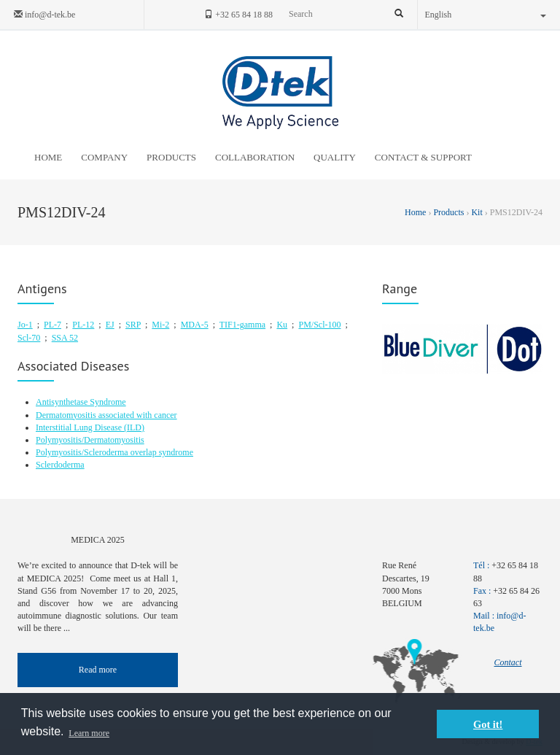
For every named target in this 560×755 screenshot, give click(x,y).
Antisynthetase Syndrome (81, 402)
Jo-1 (25, 325)
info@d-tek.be (44, 15)
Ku (282, 325)
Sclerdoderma (60, 465)
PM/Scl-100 (319, 325)
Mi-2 (160, 325)
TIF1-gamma (242, 325)
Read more (98, 670)
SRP (133, 325)
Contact (508, 662)
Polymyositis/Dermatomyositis (90, 440)
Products (448, 212)
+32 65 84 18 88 (238, 15)
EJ (110, 325)
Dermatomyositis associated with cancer (106, 415)
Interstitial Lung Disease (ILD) (90, 427)
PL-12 (83, 325)
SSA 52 (65, 338)
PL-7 (52, 325)
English (486, 15)
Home (416, 212)
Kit (477, 212)
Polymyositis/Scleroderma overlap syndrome (114, 452)
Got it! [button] (488, 724)
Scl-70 (29, 338)
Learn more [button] (89, 733)
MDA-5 (195, 325)
